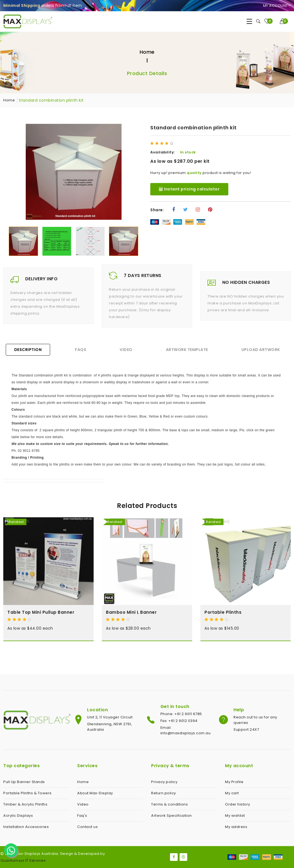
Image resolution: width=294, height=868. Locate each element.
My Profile (234, 782)
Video (126, 350)
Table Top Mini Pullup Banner (41, 612)
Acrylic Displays (18, 816)
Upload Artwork (261, 350)
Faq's (82, 816)
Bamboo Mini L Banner (131, 612)
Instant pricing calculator (189, 189)
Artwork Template (187, 350)
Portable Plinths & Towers (28, 793)
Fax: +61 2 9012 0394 (179, 721)
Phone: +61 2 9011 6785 (181, 714)
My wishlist (235, 816)
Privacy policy (164, 782)
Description (28, 350)
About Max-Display (95, 793)
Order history (238, 804)
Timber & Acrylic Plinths (25, 804)
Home (147, 52)
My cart (232, 793)
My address (236, 827)
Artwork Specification (171, 816)
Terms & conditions (169, 804)
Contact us (87, 827)
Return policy (164, 793)
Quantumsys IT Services (23, 860)
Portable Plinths (223, 612)
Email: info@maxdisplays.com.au (186, 730)
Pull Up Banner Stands (24, 782)
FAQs (81, 350)
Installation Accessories (26, 827)
